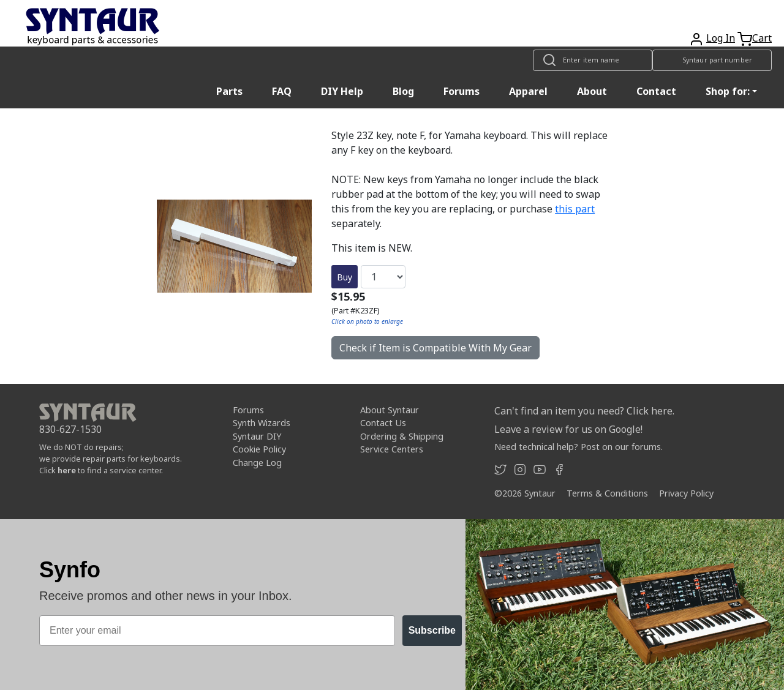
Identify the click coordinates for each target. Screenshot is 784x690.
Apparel (528, 91)
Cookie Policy (259, 449)
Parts (229, 91)
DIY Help (342, 91)
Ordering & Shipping (402, 436)
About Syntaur (390, 410)
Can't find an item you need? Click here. (584, 411)
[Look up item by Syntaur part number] (712, 60)
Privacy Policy (686, 493)
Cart (762, 38)
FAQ (282, 91)
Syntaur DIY (257, 436)
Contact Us (383, 423)
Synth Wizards (262, 423)
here (67, 470)
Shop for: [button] (728, 91)
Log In (721, 38)
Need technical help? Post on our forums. (579, 447)
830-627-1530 (70, 429)
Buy (345, 277)
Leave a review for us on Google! (568, 429)
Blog (403, 91)
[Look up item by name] (593, 60)
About (592, 91)
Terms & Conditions (607, 493)
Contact (656, 91)
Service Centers (392, 449)
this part (575, 209)
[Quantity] (383, 277)
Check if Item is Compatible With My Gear (435, 348)
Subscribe (432, 630)
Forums (462, 91)
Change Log (257, 463)
